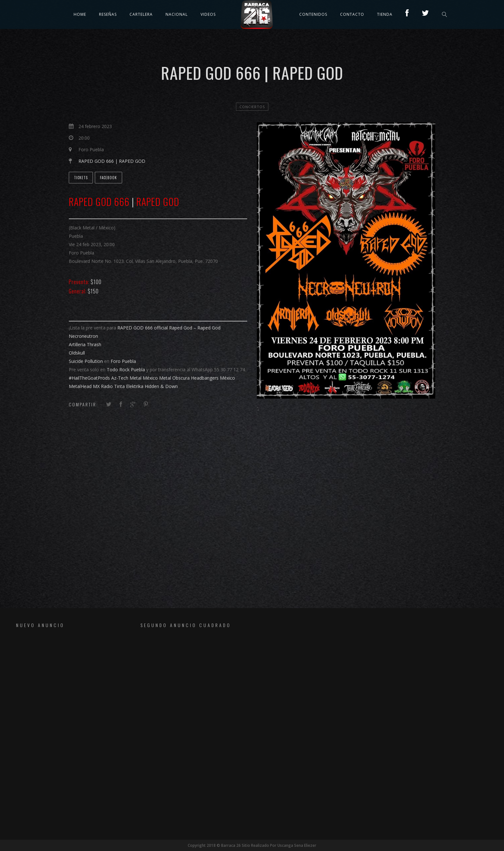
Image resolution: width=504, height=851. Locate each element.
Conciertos (252, 107)
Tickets (81, 178)
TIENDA (385, 14)
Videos (208, 14)
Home (80, 14)
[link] (143, 328)
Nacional (177, 14)
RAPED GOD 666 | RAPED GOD (112, 161)
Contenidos (313, 14)
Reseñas (108, 14)
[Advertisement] (61, 734)
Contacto (352, 14)
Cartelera (141, 14)
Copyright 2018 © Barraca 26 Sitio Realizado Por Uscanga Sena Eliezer (252, 845)
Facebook (108, 178)
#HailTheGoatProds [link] (89, 378)
